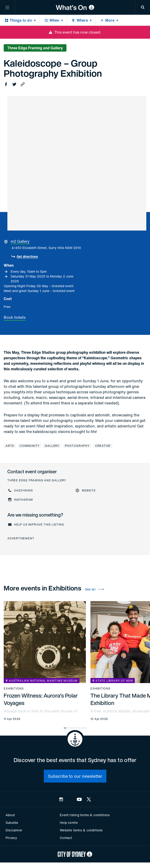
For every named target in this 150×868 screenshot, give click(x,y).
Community (29, 446)
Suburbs (12, 823)
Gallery (52, 446)
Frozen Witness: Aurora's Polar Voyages (41, 699)
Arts (10, 446)
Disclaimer (14, 830)
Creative (103, 446)
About (10, 815)
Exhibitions (14, 689)
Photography (77, 446)
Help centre (69, 823)
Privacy (11, 838)
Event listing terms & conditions (85, 815)
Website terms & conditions (81, 830)
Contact (66, 838)
